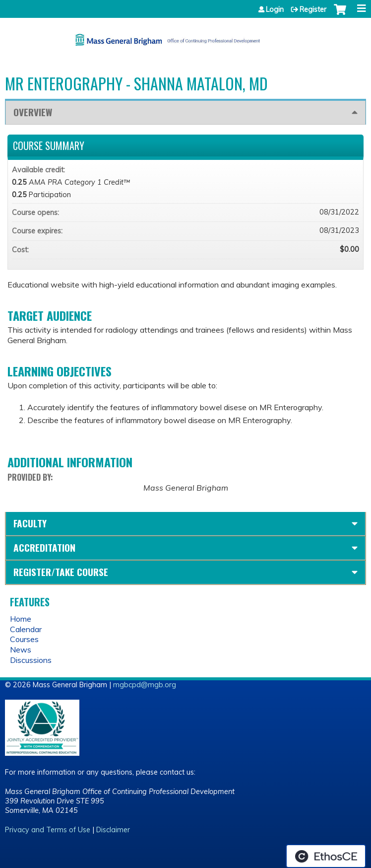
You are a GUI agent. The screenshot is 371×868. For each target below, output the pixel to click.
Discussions (31, 660)
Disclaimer (113, 830)
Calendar (26, 629)
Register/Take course (61, 572)
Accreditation (44, 547)
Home (21, 619)
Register (313, 9)
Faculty (30, 523)
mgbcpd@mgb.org (145, 685)
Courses (24, 639)
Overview (33, 112)
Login (275, 9)
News (21, 650)
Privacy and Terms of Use (48, 830)
